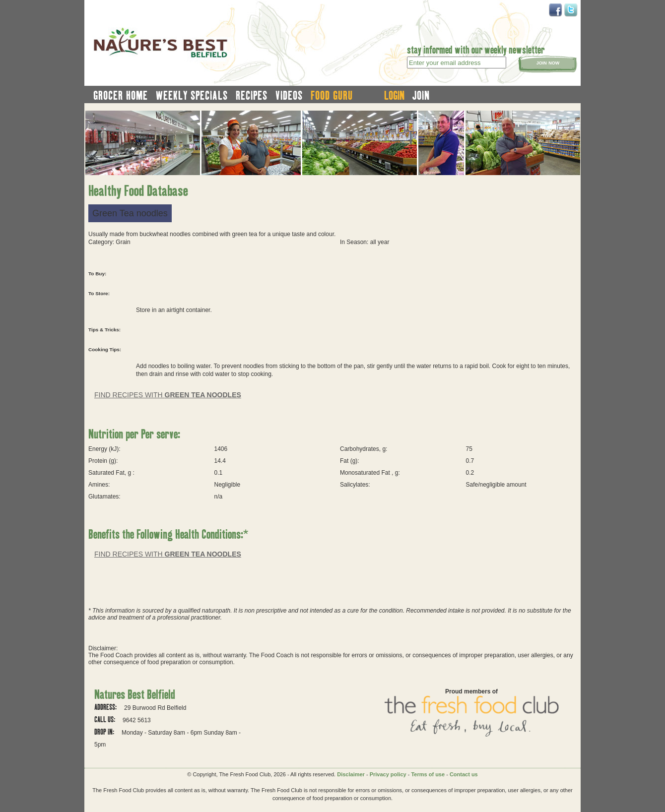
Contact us (464, 774)
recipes (252, 95)
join (421, 95)
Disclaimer (351, 774)
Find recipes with (168, 395)
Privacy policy (388, 774)
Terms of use (428, 774)
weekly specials (192, 95)
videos (289, 95)
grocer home (121, 95)
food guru (332, 95)
